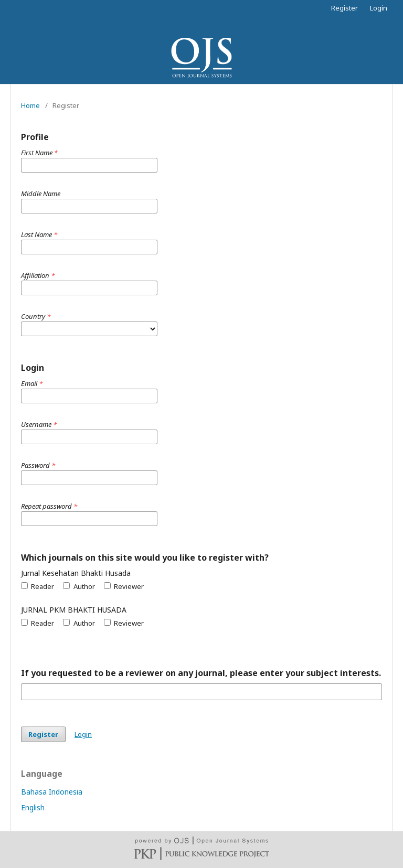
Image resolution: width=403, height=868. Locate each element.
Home (30, 105)
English (33, 807)
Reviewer (124, 586)
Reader (38, 586)
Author (79, 586)
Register (344, 8)
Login (379, 8)
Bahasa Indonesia (52, 792)
